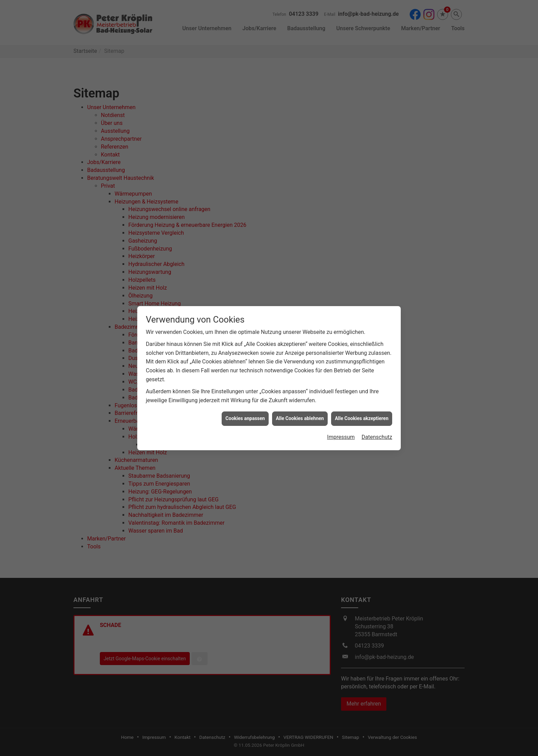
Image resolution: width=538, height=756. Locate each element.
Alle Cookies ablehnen (300, 408)
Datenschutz (377, 427)
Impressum (341, 427)
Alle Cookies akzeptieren (362, 408)
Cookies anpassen (245, 408)
